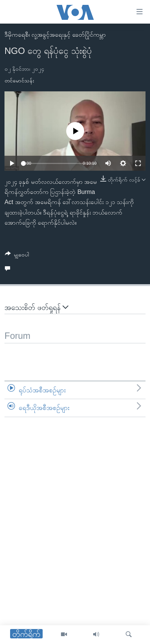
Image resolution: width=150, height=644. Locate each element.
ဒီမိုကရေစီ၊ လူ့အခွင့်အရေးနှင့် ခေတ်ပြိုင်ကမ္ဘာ (55, 35)
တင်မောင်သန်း (19, 80)
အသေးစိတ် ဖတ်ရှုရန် (36, 307)
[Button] (17, 256)
